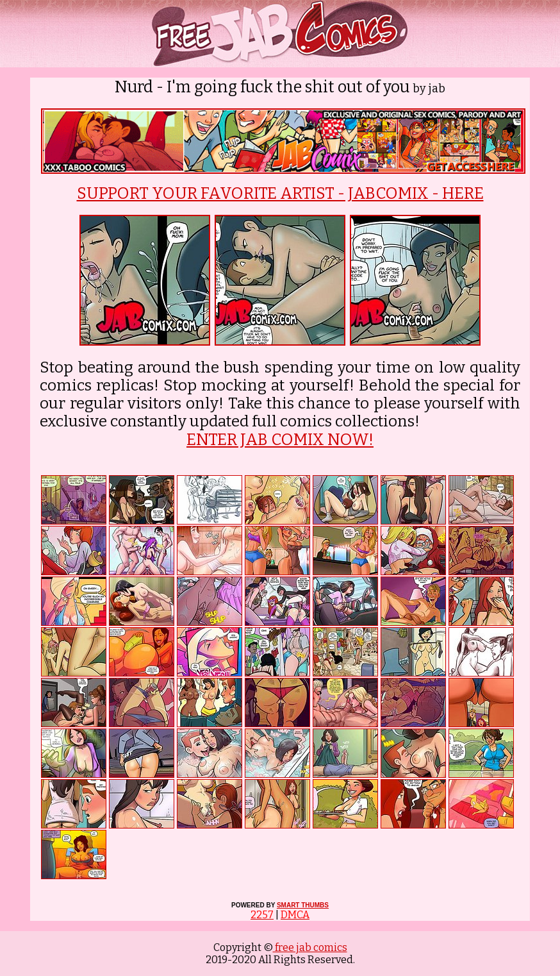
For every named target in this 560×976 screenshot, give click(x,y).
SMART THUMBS (303, 905)
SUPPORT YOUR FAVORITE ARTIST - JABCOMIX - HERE (280, 194)
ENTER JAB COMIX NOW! (280, 440)
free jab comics (310, 947)
